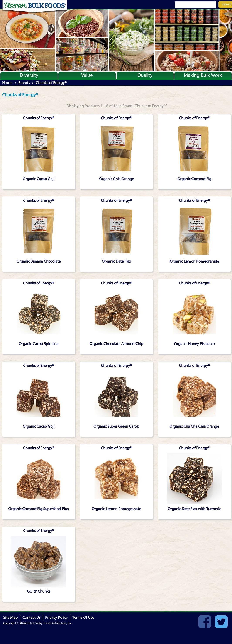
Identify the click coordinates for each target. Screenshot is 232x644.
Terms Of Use (83, 618)
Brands (24, 83)
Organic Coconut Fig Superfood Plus (38, 509)
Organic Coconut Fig (194, 179)
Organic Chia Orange (116, 179)
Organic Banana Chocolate (39, 261)
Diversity (29, 75)
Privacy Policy (56, 618)
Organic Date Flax (116, 261)
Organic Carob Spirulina (39, 344)
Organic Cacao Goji (39, 179)
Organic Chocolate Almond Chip (116, 344)
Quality (145, 75)
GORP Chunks (39, 591)
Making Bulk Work (203, 75)
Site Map (11, 618)
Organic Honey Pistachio (194, 344)
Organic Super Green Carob (116, 426)
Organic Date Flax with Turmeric (194, 509)
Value (87, 75)
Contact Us (31, 618)
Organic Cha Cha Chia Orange (194, 426)
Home (7, 83)
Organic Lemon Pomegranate (194, 261)
